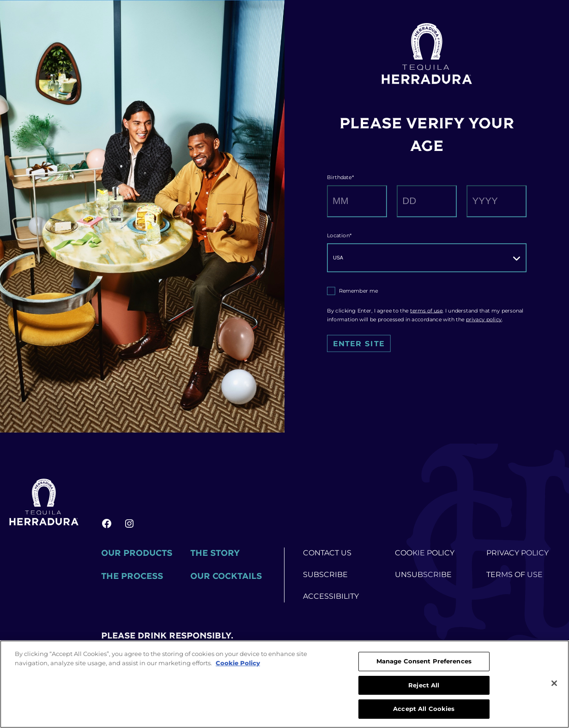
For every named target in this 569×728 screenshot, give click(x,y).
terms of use (426, 311)
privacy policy (484, 319)
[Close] (554, 683)
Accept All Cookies (424, 709)
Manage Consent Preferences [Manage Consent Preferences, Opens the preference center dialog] (424, 661)
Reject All (424, 685)
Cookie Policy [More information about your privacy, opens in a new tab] (238, 663)
